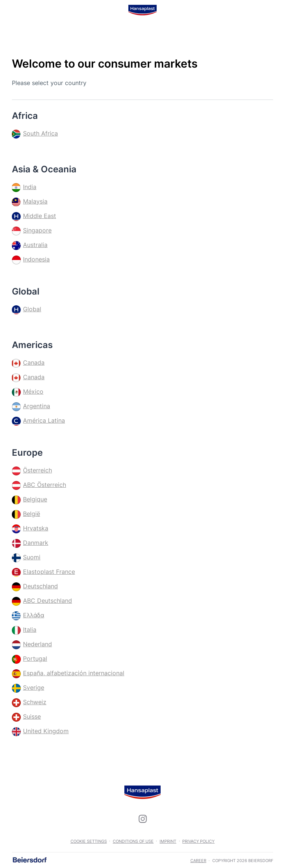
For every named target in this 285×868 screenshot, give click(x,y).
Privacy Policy (198, 841)
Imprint (168, 841)
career (198, 861)
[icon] (142, 819)
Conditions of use (133, 841)
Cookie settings (89, 841)
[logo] (142, 10)
